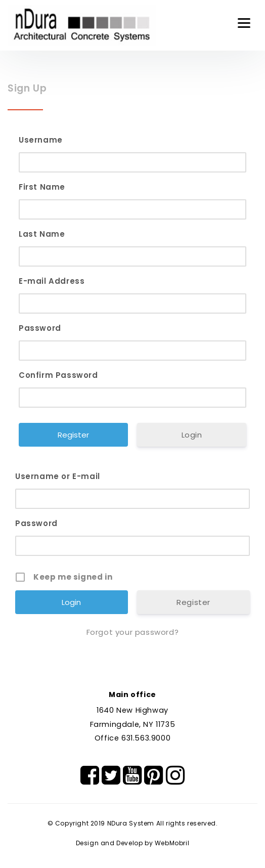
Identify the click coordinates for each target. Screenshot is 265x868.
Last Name (42, 234)
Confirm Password (58, 375)
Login (192, 435)
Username (41, 140)
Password (40, 328)
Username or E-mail (58, 476)
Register (193, 602)
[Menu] (244, 23)
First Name (42, 187)
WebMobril (172, 843)
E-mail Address (52, 281)
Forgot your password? (133, 632)
